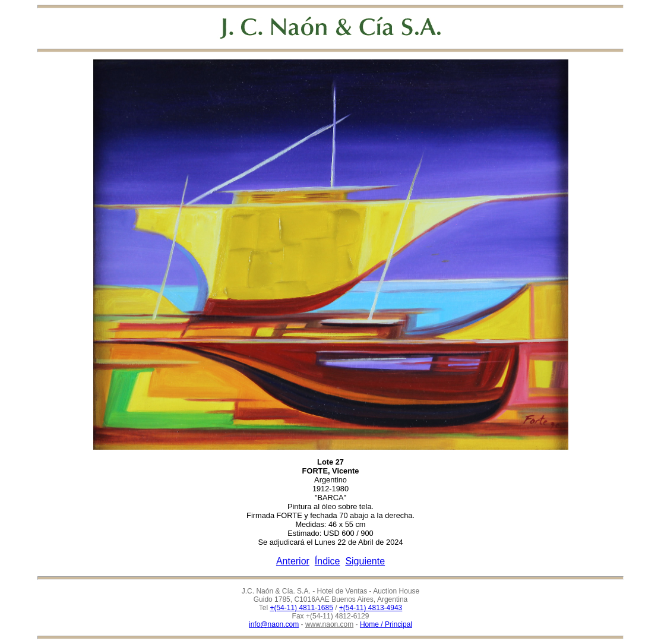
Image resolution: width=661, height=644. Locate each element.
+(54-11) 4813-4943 (371, 608)
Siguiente (365, 561)
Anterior (293, 561)
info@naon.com (274, 624)
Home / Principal (386, 624)
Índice (328, 561)
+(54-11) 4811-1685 (301, 608)
